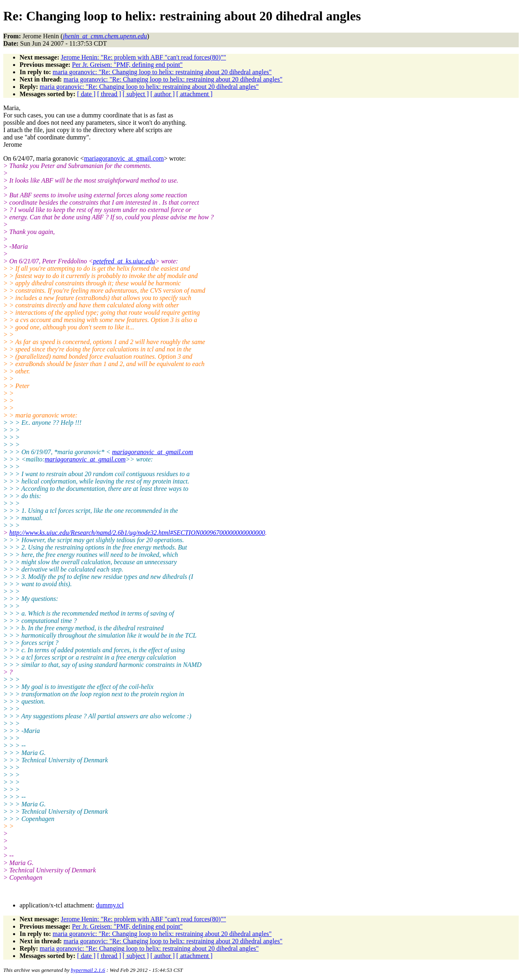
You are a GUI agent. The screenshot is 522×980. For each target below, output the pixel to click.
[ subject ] (136, 94)
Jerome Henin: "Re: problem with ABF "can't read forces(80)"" (143, 57)
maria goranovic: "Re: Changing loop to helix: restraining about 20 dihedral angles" (162, 72)
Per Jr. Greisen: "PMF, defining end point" (127, 65)
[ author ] (163, 94)
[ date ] (86, 94)
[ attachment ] (194, 94)
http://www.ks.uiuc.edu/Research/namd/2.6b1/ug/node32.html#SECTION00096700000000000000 (137, 533)
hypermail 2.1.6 (88, 970)
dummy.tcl (110, 905)
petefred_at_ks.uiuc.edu (124, 261)
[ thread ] (109, 94)
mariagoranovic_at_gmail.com (124, 158)
